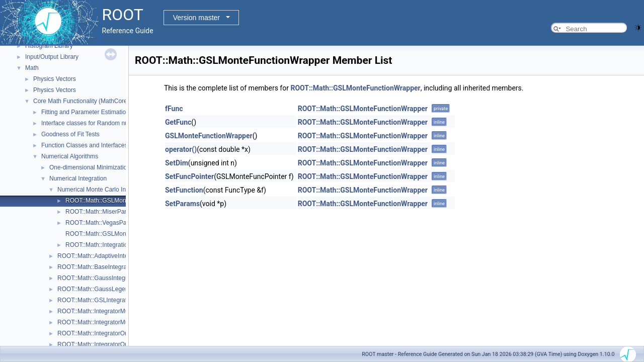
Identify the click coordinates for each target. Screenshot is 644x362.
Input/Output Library (52, 57)
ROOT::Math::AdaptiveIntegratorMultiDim (112, 256)
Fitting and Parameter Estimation (85, 112)
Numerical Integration (78, 178)
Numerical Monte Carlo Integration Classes (115, 190)
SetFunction (184, 190)
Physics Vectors (55, 79)
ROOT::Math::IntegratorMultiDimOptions (111, 322)
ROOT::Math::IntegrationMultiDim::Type (118, 245)
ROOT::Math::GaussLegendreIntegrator (110, 289)
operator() (181, 149)
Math (32, 68)
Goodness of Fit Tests (70, 134)
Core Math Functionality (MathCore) (81, 101)
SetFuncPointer (189, 176)
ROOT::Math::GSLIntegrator (95, 300)
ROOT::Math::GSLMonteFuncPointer (114, 234)
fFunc (174, 109)
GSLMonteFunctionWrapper (209, 136)
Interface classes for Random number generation (107, 123)
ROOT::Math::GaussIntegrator (97, 278)
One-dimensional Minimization (90, 167)
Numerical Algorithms (70, 156)
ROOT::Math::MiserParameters (107, 212)
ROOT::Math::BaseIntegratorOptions (106, 267)
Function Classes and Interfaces (84, 145)
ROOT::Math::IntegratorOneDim (100, 333)
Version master (196, 18)
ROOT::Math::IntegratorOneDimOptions (110, 344)
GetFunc (178, 122)
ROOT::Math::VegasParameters (108, 223)
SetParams (182, 204)
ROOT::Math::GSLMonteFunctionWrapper (122, 201)
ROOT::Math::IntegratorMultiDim (100, 311)
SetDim (177, 163)
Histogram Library (49, 46)
